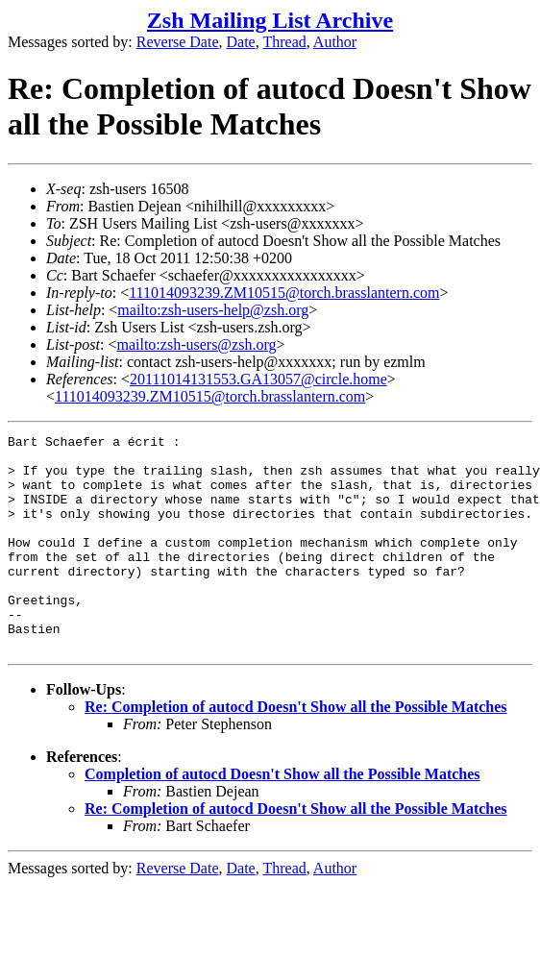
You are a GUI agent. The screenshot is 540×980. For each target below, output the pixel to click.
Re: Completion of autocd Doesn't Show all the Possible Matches (296, 750)
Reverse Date (178, 42)
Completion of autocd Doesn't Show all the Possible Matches (282, 817)
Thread (284, 42)
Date (241, 42)
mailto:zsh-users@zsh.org (196, 344)
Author (335, 42)
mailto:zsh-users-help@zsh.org (213, 310)
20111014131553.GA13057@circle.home (258, 379)
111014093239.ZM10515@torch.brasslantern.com (284, 293)
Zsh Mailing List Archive (270, 20)
